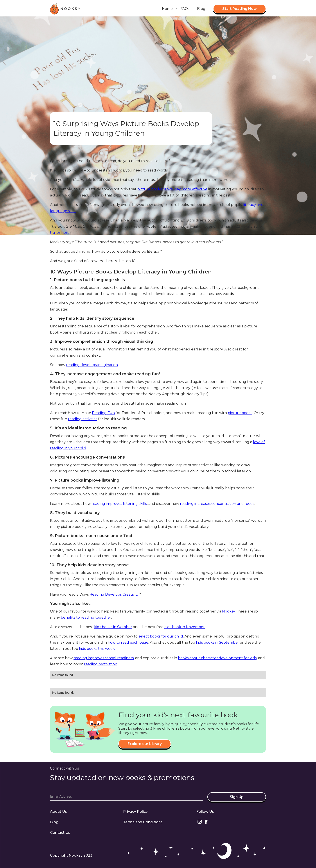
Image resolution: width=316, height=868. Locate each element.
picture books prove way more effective (172, 189)
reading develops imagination (92, 365)
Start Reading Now (240, 9)
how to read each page (128, 642)
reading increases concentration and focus (217, 504)
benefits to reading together (86, 617)
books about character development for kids (217, 658)
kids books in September (218, 642)
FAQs (185, 9)
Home (167, 9)
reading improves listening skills (119, 504)
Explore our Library (145, 744)
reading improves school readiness (104, 658)
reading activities (83, 419)
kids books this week (97, 649)
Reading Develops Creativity (114, 594)
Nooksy (229, 611)
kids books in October (113, 627)
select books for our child (161, 636)
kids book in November (185, 627)
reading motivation (101, 664)
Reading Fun (103, 413)
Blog (201, 9)
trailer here (60, 233)
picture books (240, 413)
